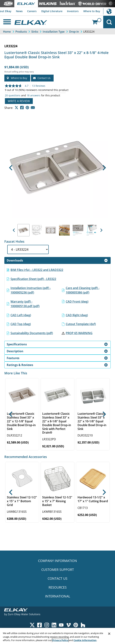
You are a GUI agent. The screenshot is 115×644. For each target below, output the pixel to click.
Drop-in (74, 32)
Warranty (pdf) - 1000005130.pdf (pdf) (25, 304)
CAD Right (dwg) (77, 315)
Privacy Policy (60, 640)
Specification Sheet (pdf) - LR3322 (33, 279)
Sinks (35, 32)
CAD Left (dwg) (21, 315)
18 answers (34, 95)
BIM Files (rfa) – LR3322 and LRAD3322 (37, 270)
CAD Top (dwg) (21, 324)
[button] (11, 168)
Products (21, 32)
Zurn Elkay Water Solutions (24, 614)
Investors (73, 11)
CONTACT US (58, 578)
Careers (32, 11)
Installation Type (54, 32)
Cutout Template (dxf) (81, 324)
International (109, 11)
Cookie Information (85, 640)
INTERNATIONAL (58, 596)
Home (7, 32)
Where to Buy (92, 11)
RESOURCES (58, 587)
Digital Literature (52, 11)
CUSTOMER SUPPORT (58, 570)
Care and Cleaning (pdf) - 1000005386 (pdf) (83, 290)
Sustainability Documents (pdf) (32, 333)
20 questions (13, 95)
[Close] (109, 634)
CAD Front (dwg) (77, 302)
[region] (58, 636)
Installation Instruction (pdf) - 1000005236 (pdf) (31, 290)
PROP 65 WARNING (79, 333)
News (19, 11)
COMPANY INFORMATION (58, 561)
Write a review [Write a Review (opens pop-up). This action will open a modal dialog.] (19, 101)
